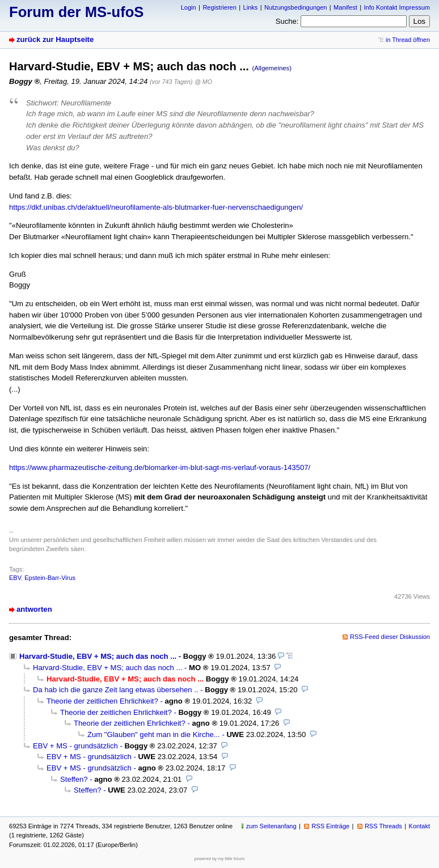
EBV (15, 578)
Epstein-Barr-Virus (50, 578)
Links (251, 7)
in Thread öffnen (408, 40)
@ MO (203, 82)
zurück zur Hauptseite (55, 39)
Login (189, 7)
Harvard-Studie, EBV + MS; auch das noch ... (98, 656)
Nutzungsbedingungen (296, 7)
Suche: (287, 21)
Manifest (345, 7)
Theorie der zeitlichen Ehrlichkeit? (102, 701)
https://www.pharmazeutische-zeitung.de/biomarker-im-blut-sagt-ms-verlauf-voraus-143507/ (160, 467)
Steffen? (74, 779)
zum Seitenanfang (271, 826)
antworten (34, 609)
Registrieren (219, 7)
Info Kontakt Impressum (397, 7)
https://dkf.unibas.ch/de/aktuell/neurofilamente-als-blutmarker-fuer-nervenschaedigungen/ (156, 207)
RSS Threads (383, 826)
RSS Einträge (330, 826)
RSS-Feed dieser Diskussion (390, 637)
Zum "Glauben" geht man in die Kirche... (154, 734)
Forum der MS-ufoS (76, 12)
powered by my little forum (220, 859)
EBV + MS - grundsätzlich (75, 746)
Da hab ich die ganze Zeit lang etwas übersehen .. (116, 690)
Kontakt (419, 826)
